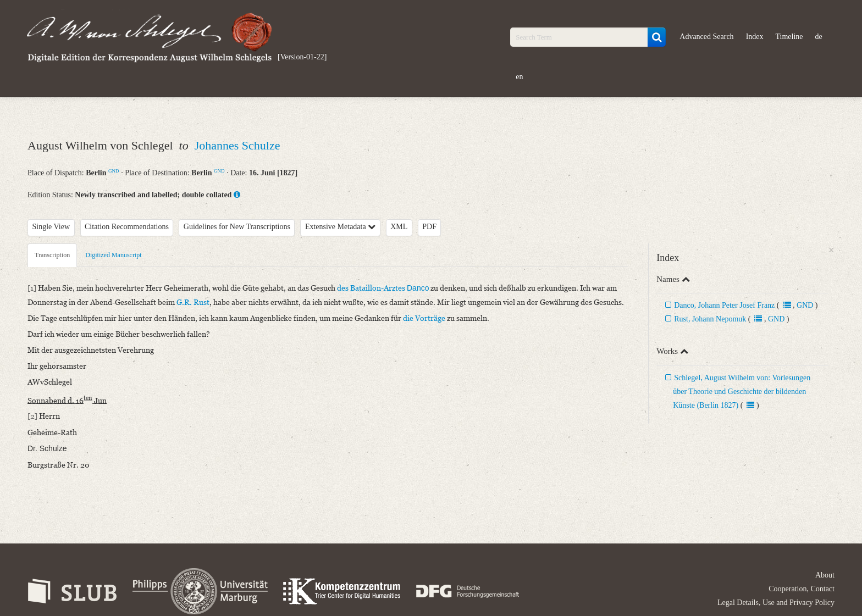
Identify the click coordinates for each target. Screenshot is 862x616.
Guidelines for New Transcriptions (237, 227)
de (819, 37)
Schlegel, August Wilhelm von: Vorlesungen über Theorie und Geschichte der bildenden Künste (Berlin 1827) (742, 392)
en (519, 77)
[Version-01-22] (302, 57)
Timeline (789, 37)
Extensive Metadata (340, 227)
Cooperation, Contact (802, 589)
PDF (429, 227)
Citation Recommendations (127, 227)
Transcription (52, 255)
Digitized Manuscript (113, 255)
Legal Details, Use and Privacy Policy (776, 603)
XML (399, 227)
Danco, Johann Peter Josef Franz (724, 305)
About (825, 575)
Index (755, 37)
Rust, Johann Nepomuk (710, 319)
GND (114, 171)
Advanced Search (706, 37)
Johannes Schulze (237, 145)
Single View (51, 227)
